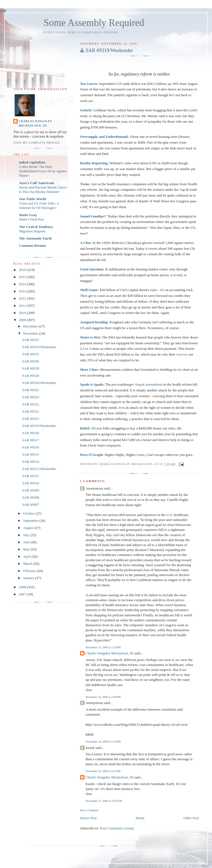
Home (140, 818)
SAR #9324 (31, 397)
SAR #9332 (31, 354)
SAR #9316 (31, 447)
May (27, 549)
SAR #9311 (31, 476)
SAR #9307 (31, 505)
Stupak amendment (149, 384)
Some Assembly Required (94, 23)
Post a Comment (89, 810)
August (29, 528)
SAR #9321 (31, 419)
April (27, 556)
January (29, 578)
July (27, 535)
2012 (23, 298)
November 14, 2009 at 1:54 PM (103, 647)
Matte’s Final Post (31, 219)
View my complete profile (37, 143)
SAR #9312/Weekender (39, 469)
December (31, 326)
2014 (23, 284)
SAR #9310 (31, 483)
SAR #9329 (31, 368)
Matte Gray (28, 215)
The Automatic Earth (35, 238)
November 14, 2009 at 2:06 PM (103, 697)
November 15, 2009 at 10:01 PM (104, 801)
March (28, 564)
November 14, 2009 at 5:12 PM (103, 742)
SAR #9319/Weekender (109, 50)
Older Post (191, 818)
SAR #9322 (31, 411)
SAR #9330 (31, 361)
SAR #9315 (31, 454)
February (30, 571)
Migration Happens (32, 231)
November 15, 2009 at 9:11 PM (103, 771)
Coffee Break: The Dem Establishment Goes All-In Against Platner (43, 171)
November (31, 333)
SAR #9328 (31, 376)
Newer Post (88, 818)
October (29, 513)
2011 (23, 306)
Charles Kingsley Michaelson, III (109, 653)
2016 (23, 270)
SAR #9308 (31, 497)
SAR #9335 (31, 340)
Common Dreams (33, 245)
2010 (23, 313)
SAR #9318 (31, 433)
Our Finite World (32, 199)
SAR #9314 (31, 462)
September (31, 521)
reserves (182, 354)
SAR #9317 (31, 440)
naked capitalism (32, 162)
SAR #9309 (31, 490)
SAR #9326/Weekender (39, 383)
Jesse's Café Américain (37, 183)
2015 (23, 277)
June (27, 542)
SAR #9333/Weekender (39, 347)
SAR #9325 (31, 390)
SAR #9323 (31, 404)
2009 (23, 320)
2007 (23, 594)
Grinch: (86, 110)
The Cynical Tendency (36, 227)
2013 (23, 291)
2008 (23, 587)
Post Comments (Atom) (117, 828)
